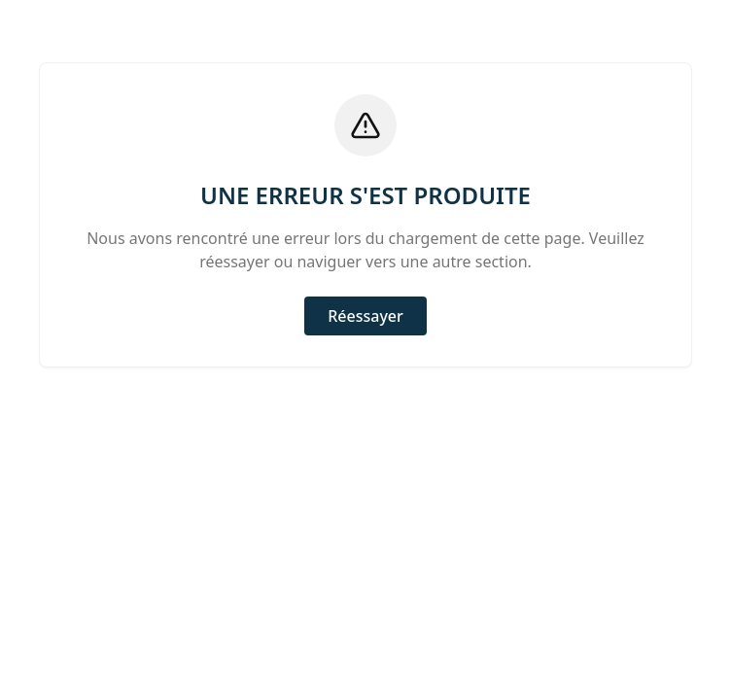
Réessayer (365, 316)
